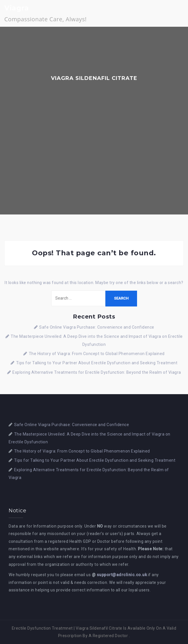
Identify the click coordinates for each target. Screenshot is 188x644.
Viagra (17, 8)
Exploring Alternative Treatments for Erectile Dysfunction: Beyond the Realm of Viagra (97, 372)
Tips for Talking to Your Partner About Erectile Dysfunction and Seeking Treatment (97, 363)
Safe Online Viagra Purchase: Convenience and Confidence (97, 327)
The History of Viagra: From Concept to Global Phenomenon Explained (97, 354)
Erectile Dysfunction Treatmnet (42, 628)
